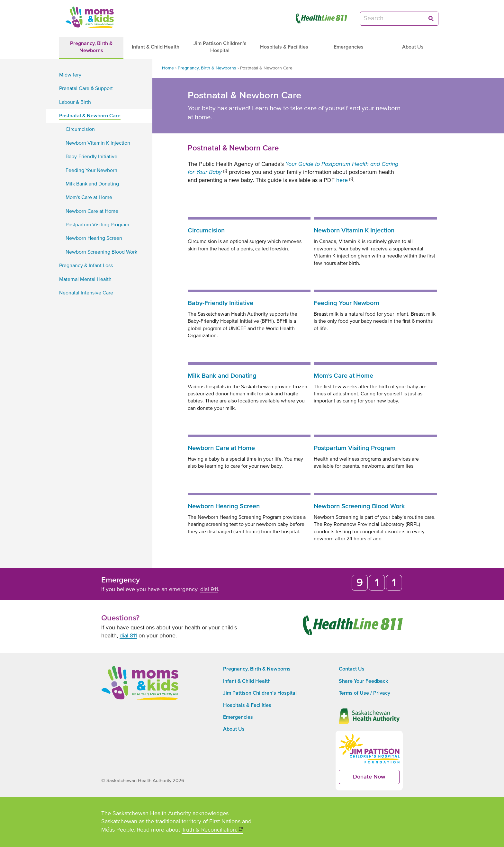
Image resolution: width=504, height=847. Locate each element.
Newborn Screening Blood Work (359, 506)
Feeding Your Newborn (346, 303)
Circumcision (206, 230)
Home (168, 68)
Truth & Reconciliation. (212, 830)
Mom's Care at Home (343, 376)
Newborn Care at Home (221, 448)
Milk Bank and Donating (222, 376)
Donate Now (376, 779)
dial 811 (128, 636)
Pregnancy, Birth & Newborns (207, 68)
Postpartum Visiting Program (355, 448)
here (345, 180)
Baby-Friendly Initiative (221, 303)
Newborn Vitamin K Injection (354, 230)
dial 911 (209, 590)
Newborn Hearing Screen (224, 506)
